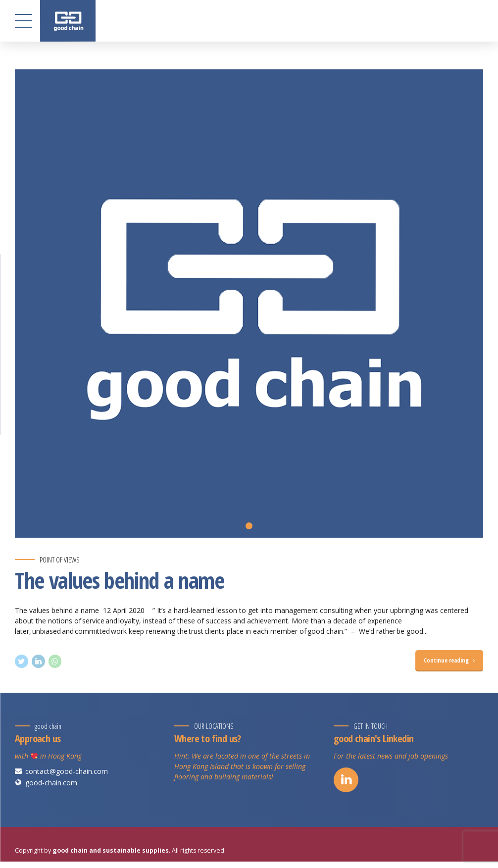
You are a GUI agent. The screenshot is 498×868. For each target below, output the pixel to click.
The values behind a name (120, 580)
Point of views (60, 560)
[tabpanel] (249, 304)
